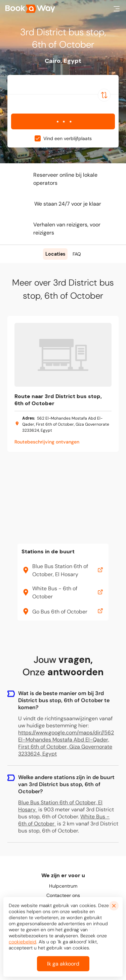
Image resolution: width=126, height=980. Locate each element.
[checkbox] (38, 138)
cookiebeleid (23, 942)
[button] (117, 9)
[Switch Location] (104, 95)
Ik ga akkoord (63, 964)
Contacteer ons (63, 895)
